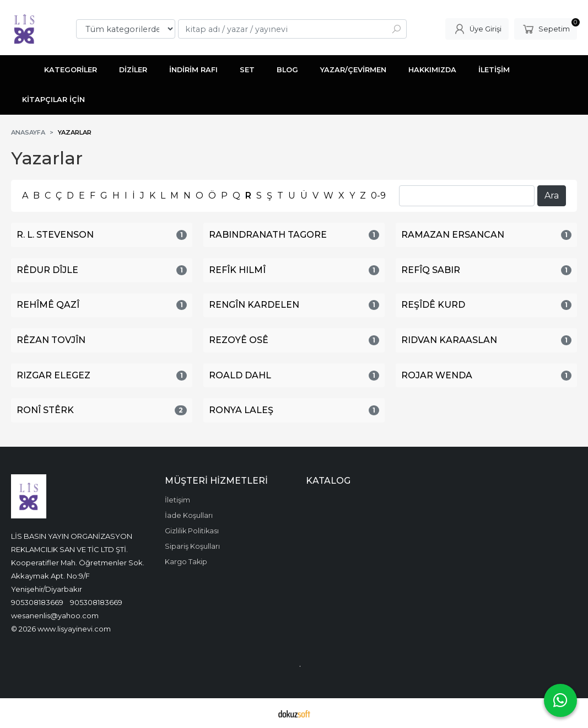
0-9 (378, 196)
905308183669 (37, 602)
